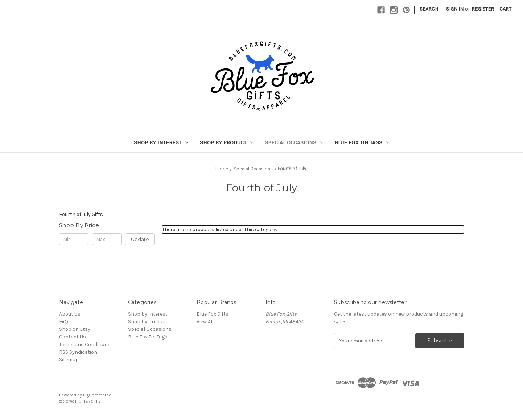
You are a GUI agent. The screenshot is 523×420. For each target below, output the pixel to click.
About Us (70, 314)
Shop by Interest (161, 142)
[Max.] (107, 239)
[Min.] (74, 239)
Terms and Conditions (85, 344)
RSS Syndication (78, 352)
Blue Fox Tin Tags (362, 142)
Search (429, 9)
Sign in (455, 9)
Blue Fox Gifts (213, 314)
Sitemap (69, 360)
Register (483, 9)
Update (140, 239)
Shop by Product (227, 142)
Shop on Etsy (75, 329)
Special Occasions (294, 142)
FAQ (64, 322)
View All (205, 322)
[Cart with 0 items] (505, 9)
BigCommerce (97, 395)
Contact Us (73, 337)
